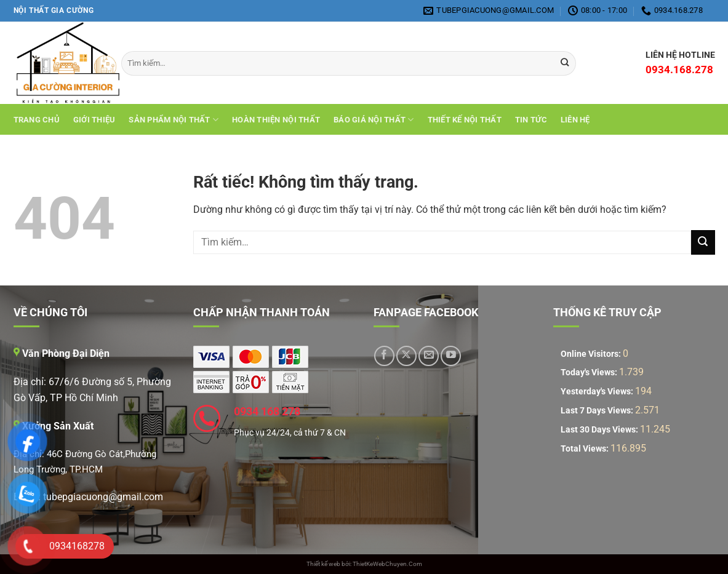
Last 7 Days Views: (598, 411)
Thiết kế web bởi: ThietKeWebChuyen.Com (364, 564)
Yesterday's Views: (598, 392)
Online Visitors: (592, 354)
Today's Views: (590, 373)
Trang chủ (37, 120)
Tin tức (531, 120)
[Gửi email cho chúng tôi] (429, 356)
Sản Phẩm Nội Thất (174, 120)
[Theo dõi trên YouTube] (451, 356)
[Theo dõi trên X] (406, 356)
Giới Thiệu (94, 120)
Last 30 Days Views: (600, 430)
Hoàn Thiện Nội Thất (276, 120)
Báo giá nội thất (374, 120)
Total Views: (586, 449)
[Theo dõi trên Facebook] (384, 356)
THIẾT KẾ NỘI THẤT (465, 120)
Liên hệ (575, 120)
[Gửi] (703, 242)
